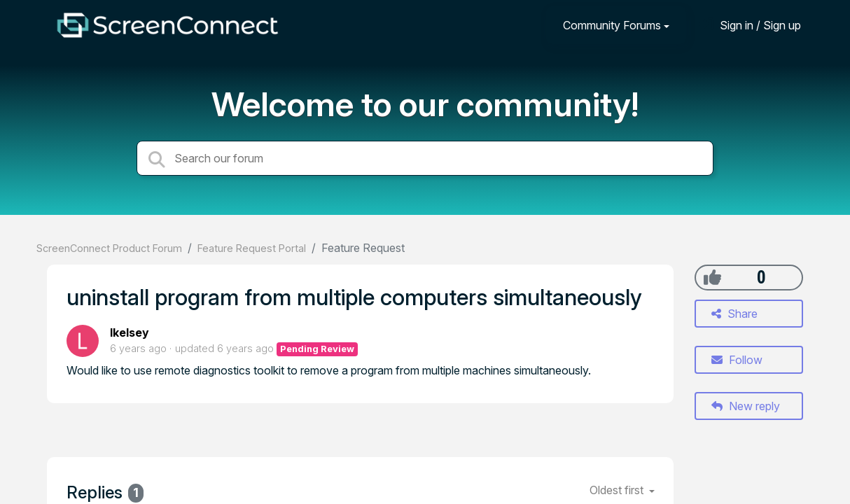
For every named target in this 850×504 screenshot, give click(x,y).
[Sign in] (750, 25)
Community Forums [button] (612, 25)
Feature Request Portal (252, 248)
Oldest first (618, 490)
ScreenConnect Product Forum (109, 248)
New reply (746, 406)
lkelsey (130, 332)
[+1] (712, 277)
